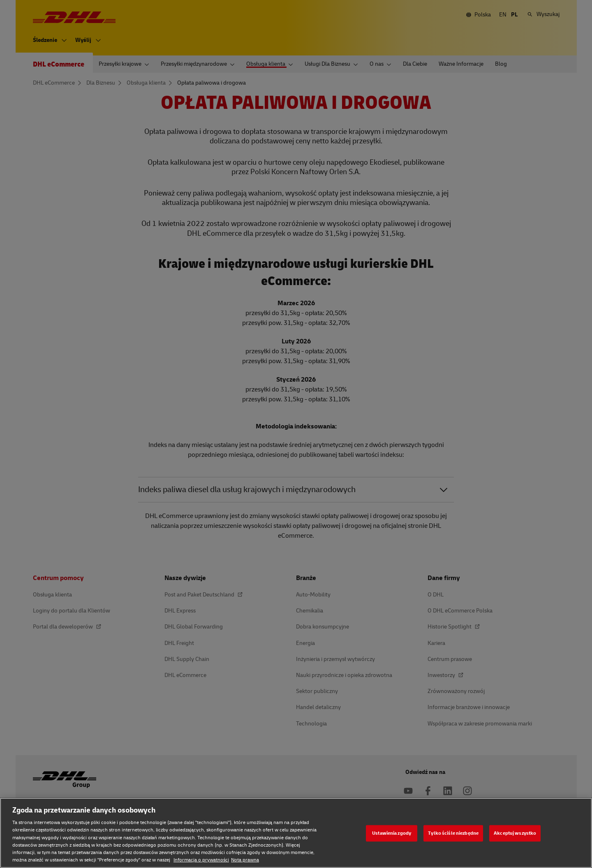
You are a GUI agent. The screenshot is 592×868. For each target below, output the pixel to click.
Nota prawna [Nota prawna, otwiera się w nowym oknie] (245, 860)
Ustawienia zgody (392, 833)
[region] (296, 833)
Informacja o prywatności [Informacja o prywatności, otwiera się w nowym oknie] (201, 860)
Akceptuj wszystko (515, 833)
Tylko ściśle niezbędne (453, 833)
